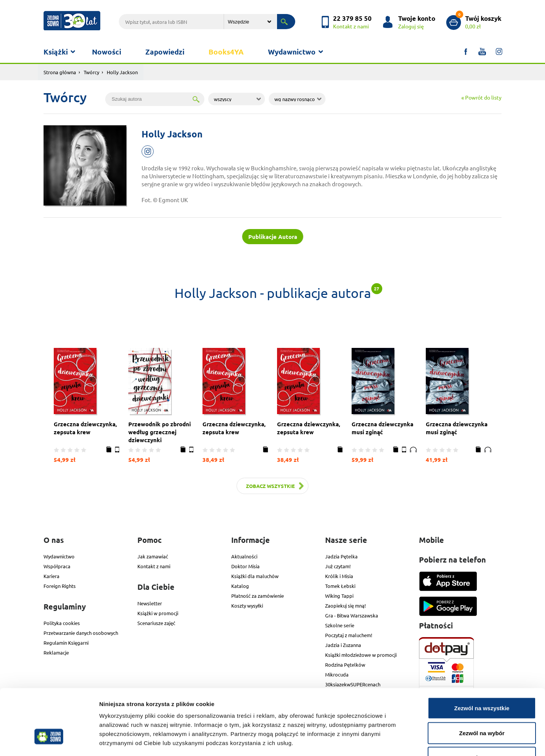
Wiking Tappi (339, 596)
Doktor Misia (245, 566)
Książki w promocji (158, 613)
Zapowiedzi (165, 52)
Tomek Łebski (340, 586)
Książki (56, 52)
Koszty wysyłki (247, 606)
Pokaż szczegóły (404, 741)
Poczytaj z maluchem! (349, 635)
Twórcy (91, 72)
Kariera (51, 576)
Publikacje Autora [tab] (273, 237)
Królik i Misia (339, 576)
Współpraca (57, 566)
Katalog (240, 586)
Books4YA (226, 52)
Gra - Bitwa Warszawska (352, 615)
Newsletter (150, 603)
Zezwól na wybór (482, 682)
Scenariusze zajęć (156, 623)
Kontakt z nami (154, 566)
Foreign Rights (60, 586)
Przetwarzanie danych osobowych (81, 633)
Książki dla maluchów (255, 576)
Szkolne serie (340, 625)
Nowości (107, 52)
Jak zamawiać (153, 556)
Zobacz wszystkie (270, 486)
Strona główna (60, 72)
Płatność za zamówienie (258, 596)
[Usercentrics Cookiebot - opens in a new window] (49, 741)
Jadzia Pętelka (341, 556)
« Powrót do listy (481, 97)
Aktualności (244, 556)
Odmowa (482, 706)
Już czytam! (338, 566)
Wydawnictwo (292, 52)
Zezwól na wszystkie (482, 657)
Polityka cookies (62, 623)
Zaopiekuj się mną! (346, 606)
